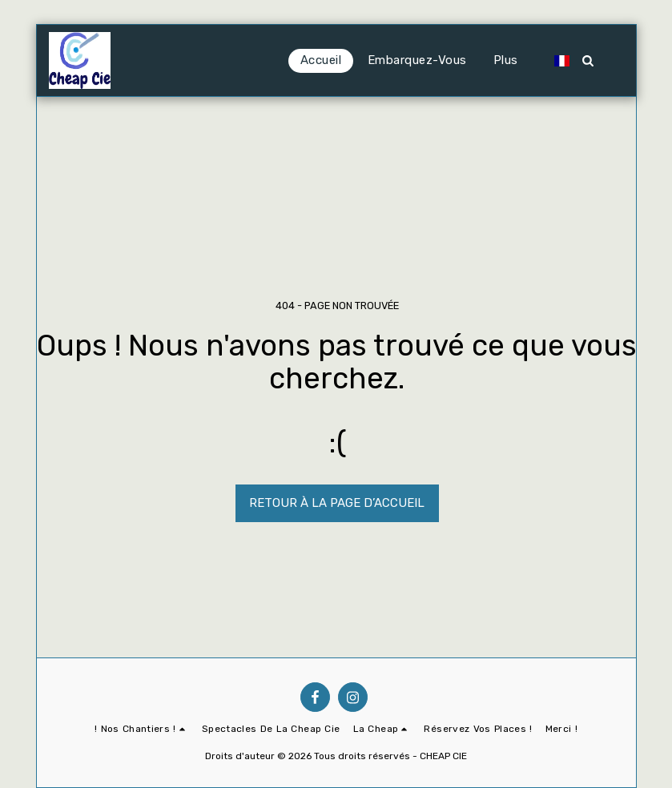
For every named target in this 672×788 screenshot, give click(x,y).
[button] (409, 61)
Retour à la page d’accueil (337, 503)
